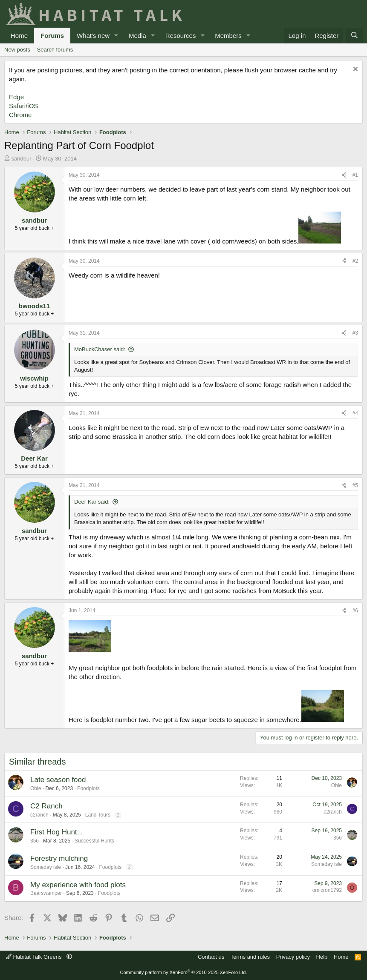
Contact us (211, 957)
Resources (181, 36)
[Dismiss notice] (354, 70)
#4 (355, 413)
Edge (16, 97)
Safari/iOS (23, 106)
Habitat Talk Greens (35, 957)
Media (137, 36)
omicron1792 (327, 890)
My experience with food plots (78, 885)
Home (19, 36)
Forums (52, 36)
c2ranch (39, 815)
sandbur (22, 159)
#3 (355, 333)
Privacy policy (293, 957)
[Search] (354, 36)
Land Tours (98, 815)
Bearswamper (46, 893)
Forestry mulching (59, 858)
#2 (355, 261)
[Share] (344, 175)
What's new (93, 36)
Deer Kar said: (92, 502)
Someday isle (46, 867)
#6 (355, 610)
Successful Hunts (94, 841)
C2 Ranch (46, 806)
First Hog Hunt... (57, 832)
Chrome (20, 115)
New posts (17, 50)
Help (322, 957)
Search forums (55, 50)
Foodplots (88, 788)
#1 (355, 175)
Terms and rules (250, 957)
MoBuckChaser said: (100, 349)
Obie (36, 788)
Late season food (58, 780)
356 (35, 841)
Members (228, 36)
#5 (355, 485)
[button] (116, 36)
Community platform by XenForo (184, 972)
